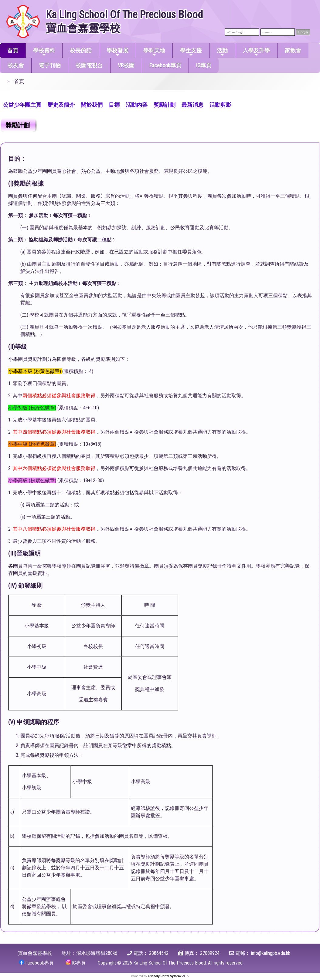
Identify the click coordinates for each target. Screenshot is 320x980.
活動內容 (137, 105)
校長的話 (81, 50)
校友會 (16, 65)
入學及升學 (256, 52)
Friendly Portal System (165, 976)
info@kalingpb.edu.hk (271, 953)
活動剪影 (220, 105)
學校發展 (117, 52)
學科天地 (154, 52)
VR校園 (126, 65)
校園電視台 (89, 65)
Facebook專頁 (165, 65)
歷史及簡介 (61, 105)
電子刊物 (50, 65)
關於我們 (92, 105)
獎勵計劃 (165, 105)
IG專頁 (204, 65)
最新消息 (192, 105)
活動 (222, 52)
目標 (114, 105)
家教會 (293, 50)
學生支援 (191, 52)
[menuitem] (22, 104)
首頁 (13, 50)
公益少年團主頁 (22, 105)
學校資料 (44, 52)
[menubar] (117, 104)
